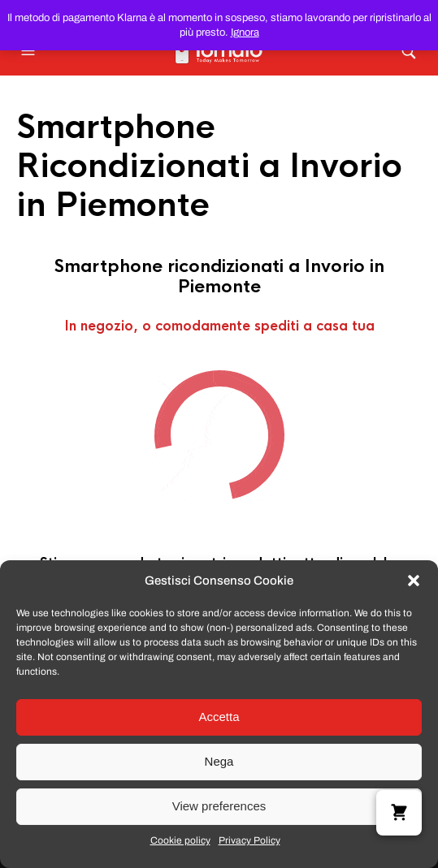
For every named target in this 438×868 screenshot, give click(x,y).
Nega (219, 761)
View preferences (219, 806)
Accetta (219, 717)
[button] (414, 581)
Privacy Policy (249, 840)
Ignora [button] (245, 32)
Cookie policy (180, 840)
